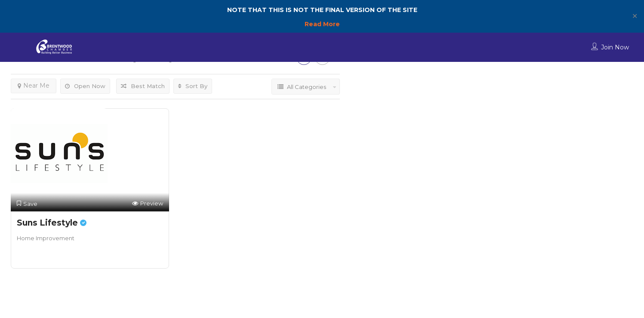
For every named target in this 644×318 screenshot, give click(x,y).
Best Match (143, 86)
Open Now (85, 86)
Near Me (34, 86)
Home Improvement (46, 238)
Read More (322, 24)
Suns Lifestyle (52, 223)
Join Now (615, 47)
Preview (148, 203)
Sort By (193, 86)
